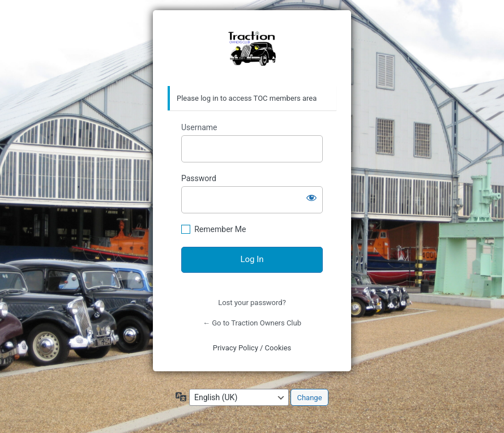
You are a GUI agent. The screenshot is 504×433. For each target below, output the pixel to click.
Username (199, 127)
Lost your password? (252, 303)
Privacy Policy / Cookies (252, 348)
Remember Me (220, 229)
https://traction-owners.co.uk (252, 49)
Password (199, 178)
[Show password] (311, 198)
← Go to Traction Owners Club (252, 323)
